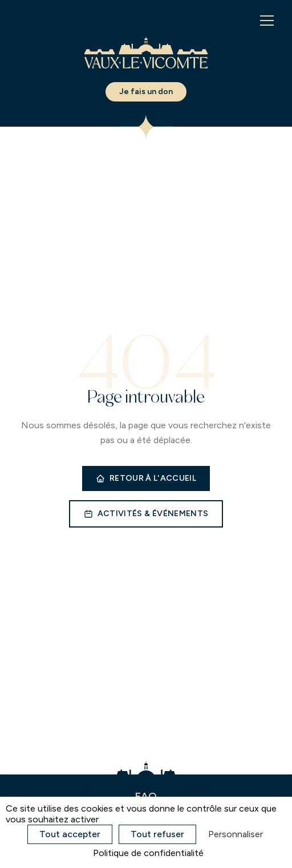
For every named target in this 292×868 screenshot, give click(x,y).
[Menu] (267, 21)
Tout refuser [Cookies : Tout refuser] (157, 834)
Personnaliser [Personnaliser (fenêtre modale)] (236, 834)
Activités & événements (146, 514)
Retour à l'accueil (146, 478)
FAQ (146, 796)
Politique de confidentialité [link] (148, 853)
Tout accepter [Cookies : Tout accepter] (70, 834)
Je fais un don (146, 92)
